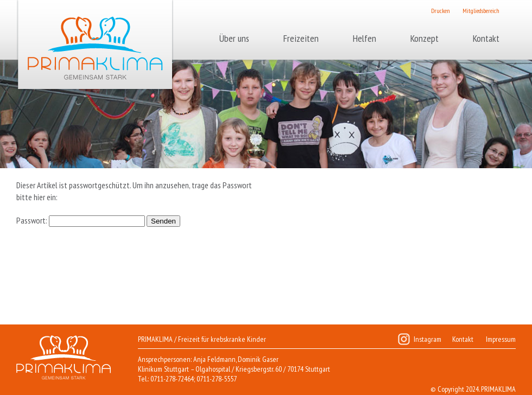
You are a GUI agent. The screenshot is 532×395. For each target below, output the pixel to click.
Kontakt (486, 38)
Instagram (427, 339)
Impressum (501, 339)
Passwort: (81, 220)
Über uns (234, 38)
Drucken (441, 11)
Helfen (365, 38)
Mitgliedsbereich (481, 11)
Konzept (425, 38)
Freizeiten (301, 38)
